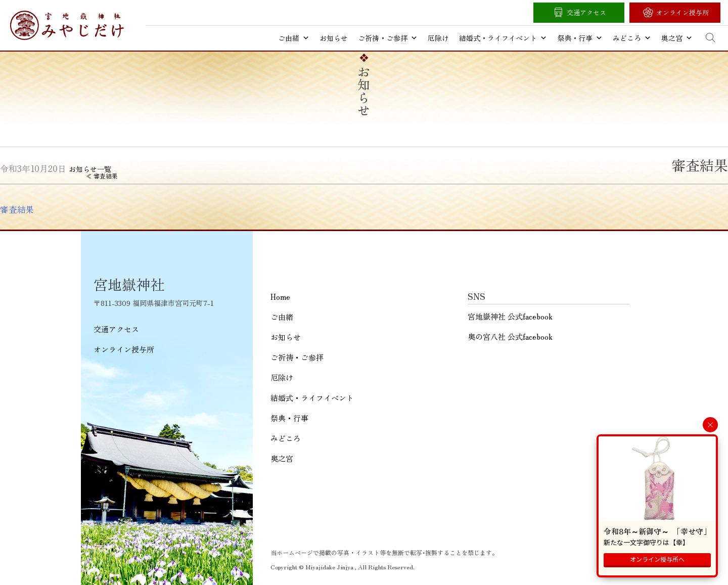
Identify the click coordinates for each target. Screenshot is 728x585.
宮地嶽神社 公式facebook (510, 316)
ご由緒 (294, 38)
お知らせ (334, 38)
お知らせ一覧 (90, 169)
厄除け (438, 38)
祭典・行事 (580, 38)
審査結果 (17, 209)
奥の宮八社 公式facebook (510, 336)
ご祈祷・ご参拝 (388, 38)
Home (280, 297)
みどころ (632, 38)
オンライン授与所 (682, 12)
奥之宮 (677, 38)
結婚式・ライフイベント (503, 38)
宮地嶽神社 (67, 25)
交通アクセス (586, 12)
